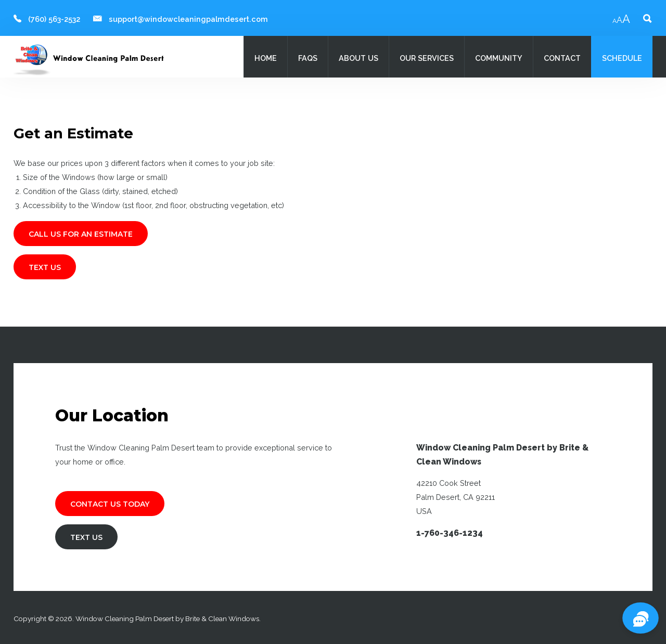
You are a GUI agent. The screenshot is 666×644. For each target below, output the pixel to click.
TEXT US (45, 267)
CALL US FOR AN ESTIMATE (81, 234)
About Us (358, 58)
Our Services (427, 58)
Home (266, 58)
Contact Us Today (110, 504)
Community (499, 58)
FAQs (308, 58)
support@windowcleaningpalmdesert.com (188, 19)
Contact (562, 58)
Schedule (622, 58)
